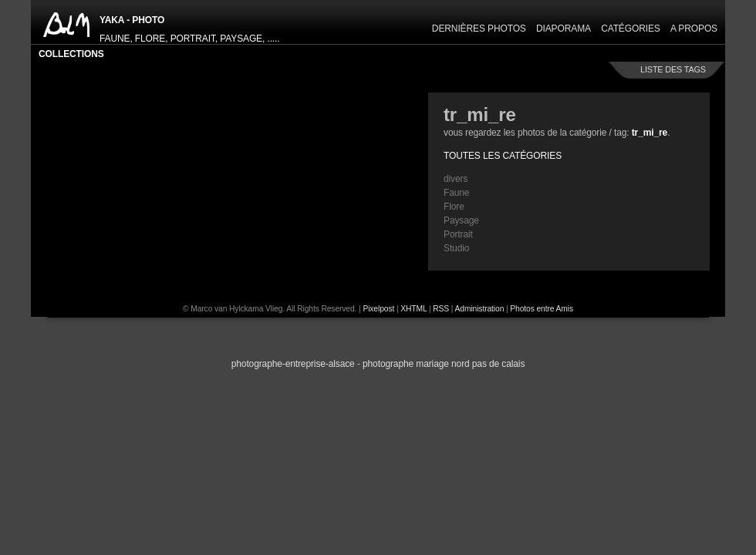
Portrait (458, 234)
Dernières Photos (479, 29)
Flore (454, 207)
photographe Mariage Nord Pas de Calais (444, 364)
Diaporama (564, 29)
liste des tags (673, 69)
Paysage (461, 220)
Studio (456, 248)
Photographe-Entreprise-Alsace (293, 364)
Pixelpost (378, 309)
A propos (694, 29)
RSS (441, 309)
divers (456, 179)
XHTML (413, 309)
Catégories (631, 29)
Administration (480, 309)
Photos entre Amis (542, 309)
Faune (456, 193)
